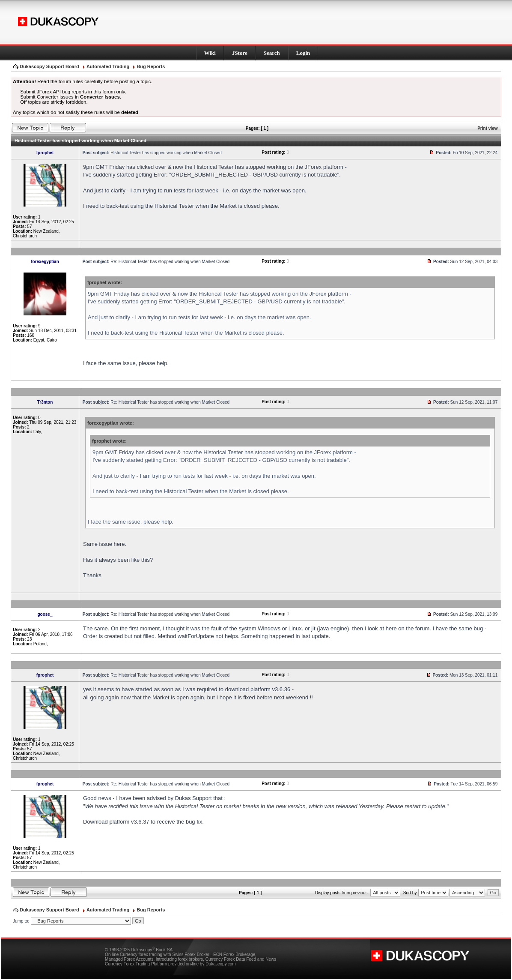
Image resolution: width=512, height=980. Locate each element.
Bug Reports (151, 66)
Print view (487, 128)
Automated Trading (108, 66)
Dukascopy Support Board (49, 66)
